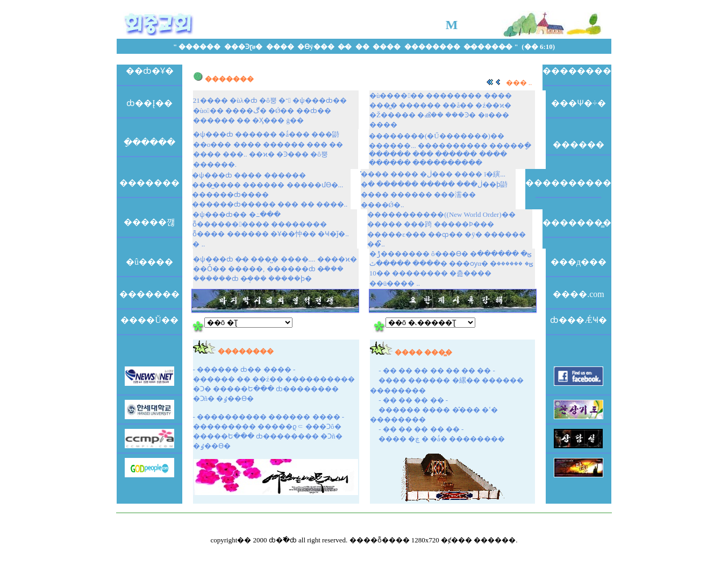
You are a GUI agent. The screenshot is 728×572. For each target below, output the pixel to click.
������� (149, 183)
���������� (568, 183)
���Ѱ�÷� (579, 103)
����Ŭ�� (149, 320)
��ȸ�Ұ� (150, 71)
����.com (579, 294)
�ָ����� (149, 142)
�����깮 (149, 222)
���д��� (579, 262)
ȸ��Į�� (149, 103)
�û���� (149, 262)
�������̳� (577, 223)
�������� (577, 71)
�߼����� (579, 144)
